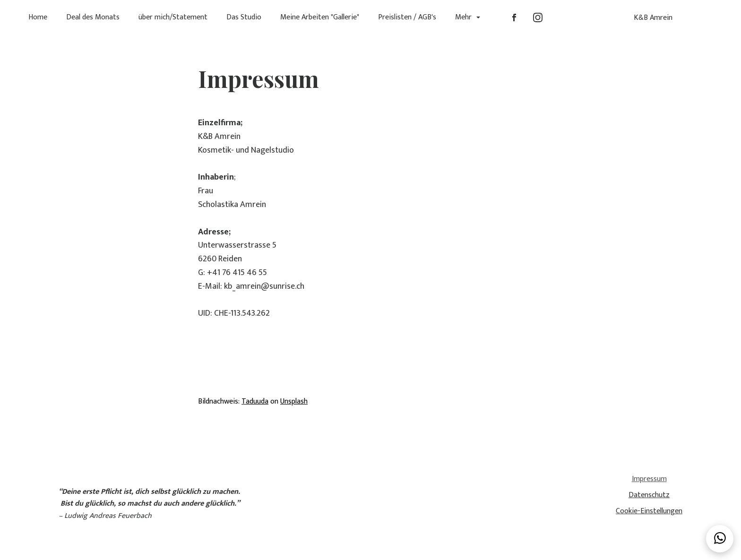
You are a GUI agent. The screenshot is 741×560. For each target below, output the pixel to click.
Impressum (649, 479)
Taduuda (255, 401)
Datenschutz (649, 495)
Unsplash (294, 401)
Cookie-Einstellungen (649, 511)
